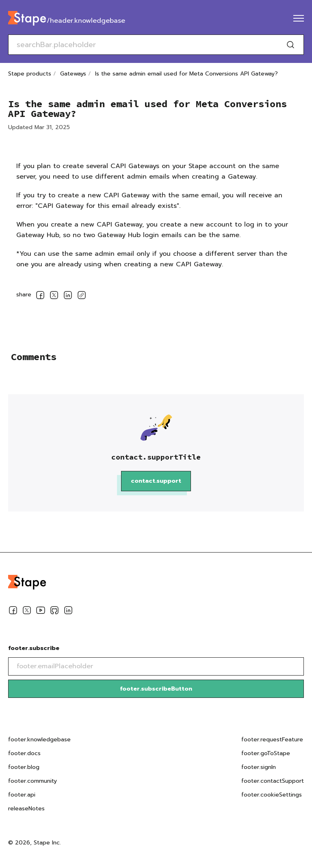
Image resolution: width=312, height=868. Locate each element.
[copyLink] (82, 297)
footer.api (22, 795)
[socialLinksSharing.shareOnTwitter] (54, 297)
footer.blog (24, 767)
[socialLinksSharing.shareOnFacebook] (40, 297)
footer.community (32, 781)
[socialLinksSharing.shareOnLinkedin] (68, 297)
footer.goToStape (266, 753)
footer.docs (24, 753)
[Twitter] (27, 612)
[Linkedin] (68, 612)
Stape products (30, 74)
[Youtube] (41, 612)
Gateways (73, 74)
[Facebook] (13, 612)
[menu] (299, 18)
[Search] (290, 45)
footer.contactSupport (273, 781)
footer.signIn (259, 767)
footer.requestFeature (272, 740)
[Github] (54, 612)
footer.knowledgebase (39, 740)
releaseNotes (26, 809)
